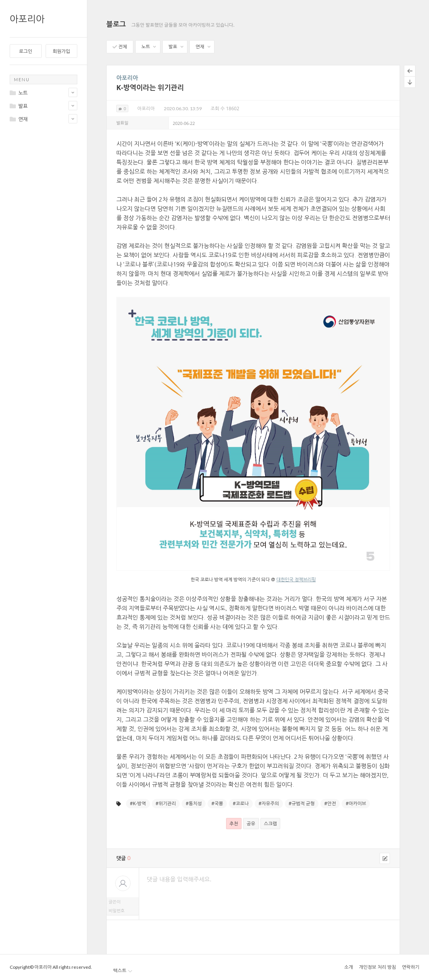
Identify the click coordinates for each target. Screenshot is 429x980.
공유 (251, 824)
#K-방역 (138, 803)
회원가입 (61, 51)
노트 (149, 47)
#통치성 (194, 803)
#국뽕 (217, 803)
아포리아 (27, 19)
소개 (349, 967)
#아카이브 (356, 803)
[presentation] (253, 941)
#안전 (330, 803)
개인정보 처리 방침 (377, 967)
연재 (203, 47)
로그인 (26, 51)
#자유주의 (269, 803)
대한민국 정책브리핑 (296, 580)
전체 (120, 47)
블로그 (116, 24)
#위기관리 (166, 803)
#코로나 (241, 803)
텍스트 (123, 971)
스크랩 (271, 824)
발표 (176, 47)
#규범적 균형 (302, 803)
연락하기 (411, 967)
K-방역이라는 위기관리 (150, 87)
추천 (234, 824)
